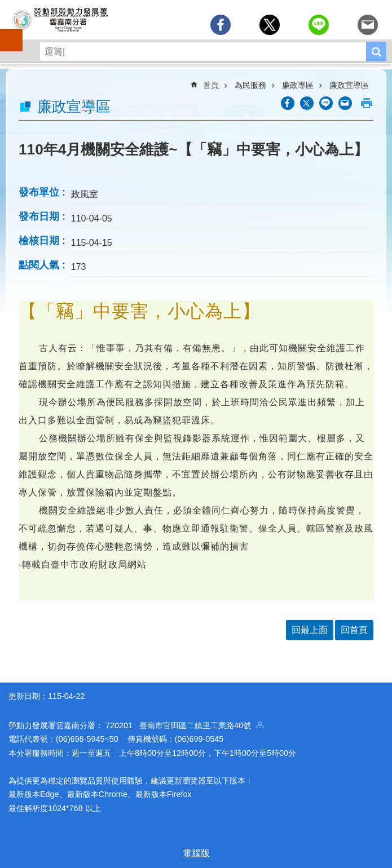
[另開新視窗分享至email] (368, 25)
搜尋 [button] (376, 52)
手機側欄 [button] (6, 32)
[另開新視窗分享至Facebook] (221, 25)
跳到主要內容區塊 (6, 6)
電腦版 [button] (196, 853)
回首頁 (354, 630)
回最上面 (310, 630)
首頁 (211, 85)
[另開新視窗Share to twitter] (270, 25)
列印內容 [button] (367, 103)
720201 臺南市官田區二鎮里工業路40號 (185, 725)
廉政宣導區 (349, 85)
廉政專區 (298, 85)
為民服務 (250, 85)
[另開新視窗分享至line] (319, 25)
